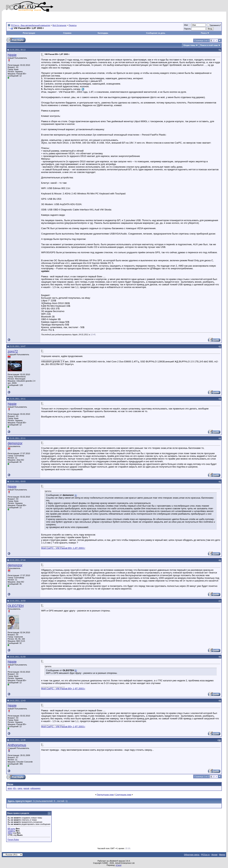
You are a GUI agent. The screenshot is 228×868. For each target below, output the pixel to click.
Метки (10, 784)
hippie (12, 55)
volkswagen (35, 788)
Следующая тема (123, 795)
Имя (186, 25)
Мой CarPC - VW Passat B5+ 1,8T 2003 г (63, 548)
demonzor (15, 443)
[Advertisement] (48, 17)
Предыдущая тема (105, 795)
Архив (214, 855)
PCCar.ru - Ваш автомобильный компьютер (31, 25)
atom (10, 788)
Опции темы (189, 45)
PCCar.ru (205, 855)
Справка (67, 33)
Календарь (103, 33)
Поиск (205, 33)
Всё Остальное (59, 25)
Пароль (187, 29)
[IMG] (10, 833)
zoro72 (13, 351)
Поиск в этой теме (209, 45)
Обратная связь (192, 855)
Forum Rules (13, 839)
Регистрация (29, 33)
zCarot (118, 865)
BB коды (11, 829)
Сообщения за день (156, 33)
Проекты (73, 25)
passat (26, 788)
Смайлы (11, 831)
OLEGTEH (16, 606)
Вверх (222, 855)
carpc (20, 788)
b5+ (15, 788)
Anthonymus (17, 745)
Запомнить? (214, 25)
